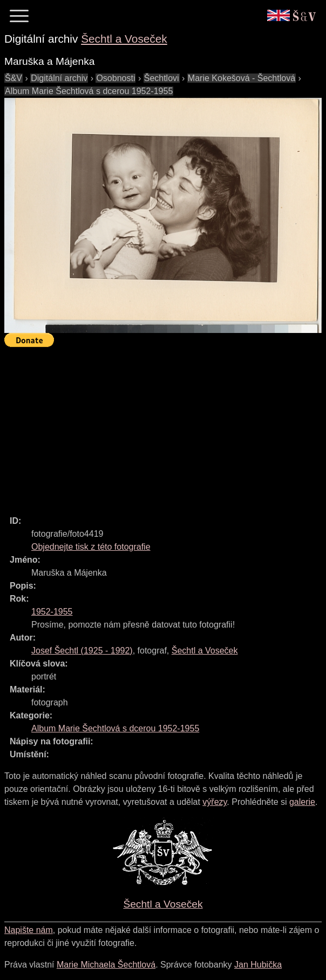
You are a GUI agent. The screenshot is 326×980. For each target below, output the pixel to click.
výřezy (215, 802)
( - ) (82, 651)
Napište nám (29, 930)
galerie (302, 802)
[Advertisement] (165, 426)
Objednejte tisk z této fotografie (91, 547)
